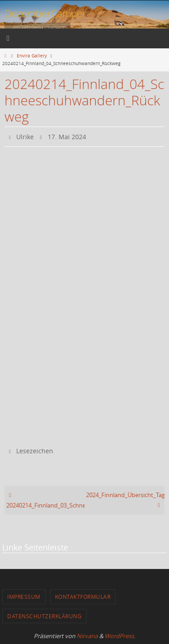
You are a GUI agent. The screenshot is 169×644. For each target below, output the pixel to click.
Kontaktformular (83, 597)
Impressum (24, 597)
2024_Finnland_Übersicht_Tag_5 (125, 500)
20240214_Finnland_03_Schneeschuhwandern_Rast (46, 500)
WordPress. (120, 636)
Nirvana (87, 636)
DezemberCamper (46, 13)
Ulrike (25, 137)
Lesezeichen (35, 451)
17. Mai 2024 (67, 137)
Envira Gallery (32, 56)
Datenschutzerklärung (44, 616)
